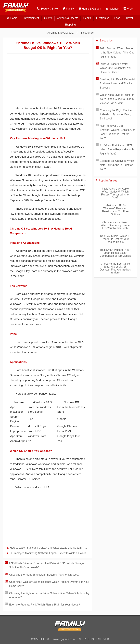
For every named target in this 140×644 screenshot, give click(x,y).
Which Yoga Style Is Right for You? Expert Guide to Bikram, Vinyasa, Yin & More (117, 99)
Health (87, 18)
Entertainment (31, 18)
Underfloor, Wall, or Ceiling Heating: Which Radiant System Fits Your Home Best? (49, 584)
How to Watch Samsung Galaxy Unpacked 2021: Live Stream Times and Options (49, 548)
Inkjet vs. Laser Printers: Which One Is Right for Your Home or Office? (116, 68)
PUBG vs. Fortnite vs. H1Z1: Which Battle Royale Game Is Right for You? (117, 149)
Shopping (70, 25)
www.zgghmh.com (64, 639)
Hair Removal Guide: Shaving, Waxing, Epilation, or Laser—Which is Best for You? (117, 132)
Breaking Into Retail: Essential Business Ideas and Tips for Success (117, 84)
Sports (48, 18)
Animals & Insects (68, 18)
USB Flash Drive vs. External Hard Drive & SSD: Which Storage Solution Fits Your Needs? (46, 565)
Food (117, 18)
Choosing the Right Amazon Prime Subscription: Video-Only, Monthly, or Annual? (50, 595)
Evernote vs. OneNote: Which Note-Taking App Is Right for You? (117, 165)
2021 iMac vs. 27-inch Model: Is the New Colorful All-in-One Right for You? (117, 53)
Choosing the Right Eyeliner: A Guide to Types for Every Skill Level (117, 114)
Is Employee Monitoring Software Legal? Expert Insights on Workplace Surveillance (49, 553)
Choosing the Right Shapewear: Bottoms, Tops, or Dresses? (44, 575)
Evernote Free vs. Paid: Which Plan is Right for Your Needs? (45, 605)
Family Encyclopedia (61, 33)
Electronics (103, 18)
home (14, 18)
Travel (129, 18)
